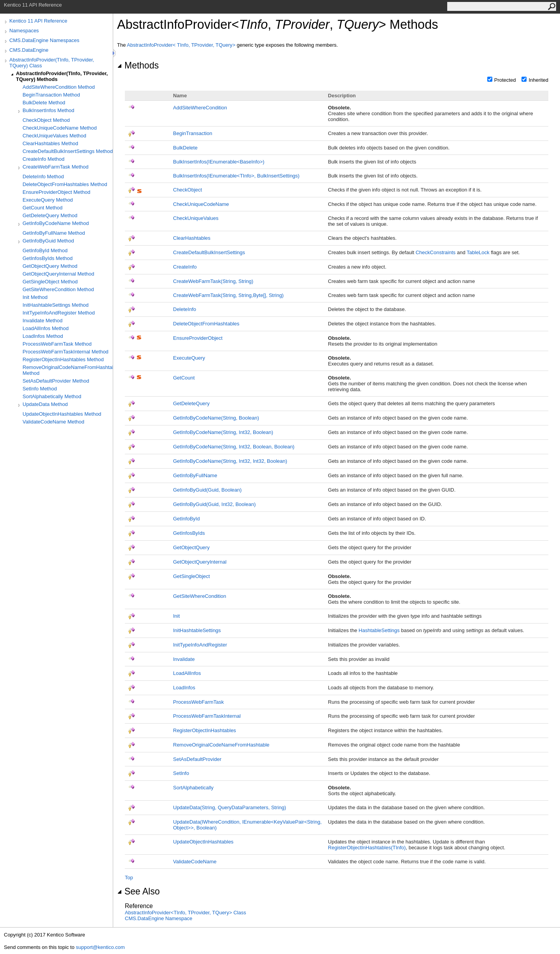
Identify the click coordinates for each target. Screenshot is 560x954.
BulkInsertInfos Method (48, 110)
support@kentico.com (100, 947)
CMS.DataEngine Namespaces (44, 40)
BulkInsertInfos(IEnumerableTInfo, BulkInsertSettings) (236, 176)
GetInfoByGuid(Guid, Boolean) (207, 490)
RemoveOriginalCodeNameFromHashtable (221, 745)
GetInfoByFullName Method (54, 233)
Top (129, 878)
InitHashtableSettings (197, 630)
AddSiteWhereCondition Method (59, 87)
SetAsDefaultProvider (197, 759)
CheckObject (187, 190)
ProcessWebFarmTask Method (57, 344)
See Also (138, 891)
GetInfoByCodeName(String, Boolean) (216, 418)
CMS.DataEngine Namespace (158, 918)
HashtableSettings (379, 630)
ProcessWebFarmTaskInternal (207, 716)
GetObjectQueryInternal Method (58, 274)
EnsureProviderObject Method (56, 192)
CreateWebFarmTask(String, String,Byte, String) (228, 295)
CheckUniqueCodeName (201, 204)
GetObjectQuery (191, 547)
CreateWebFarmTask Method (56, 167)
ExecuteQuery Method (48, 200)
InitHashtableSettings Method (56, 305)
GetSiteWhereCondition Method (58, 289)
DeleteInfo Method (43, 177)
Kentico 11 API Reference (38, 21)
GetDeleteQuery (191, 403)
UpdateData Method (45, 404)
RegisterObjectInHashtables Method (63, 359)
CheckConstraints (436, 252)
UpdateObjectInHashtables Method (62, 414)
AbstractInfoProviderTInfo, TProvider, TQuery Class (185, 913)
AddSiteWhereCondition (200, 108)
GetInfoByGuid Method (48, 241)
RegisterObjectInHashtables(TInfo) (367, 848)
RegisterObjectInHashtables (205, 730)
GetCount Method (43, 208)
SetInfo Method (40, 389)
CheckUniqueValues (196, 218)
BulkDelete (185, 148)
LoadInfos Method (43, 336)
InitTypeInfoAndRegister (200, 645)
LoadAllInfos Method (46, 328)
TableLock (478, 252)
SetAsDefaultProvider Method (56, 381)
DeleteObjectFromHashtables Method (65, 184)
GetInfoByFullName (195, 475)
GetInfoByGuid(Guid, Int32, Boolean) (214, 504)
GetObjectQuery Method (50, 266)
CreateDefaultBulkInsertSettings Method (68, 151)
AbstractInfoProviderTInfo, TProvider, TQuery (182, 45)
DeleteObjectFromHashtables (206, 324)
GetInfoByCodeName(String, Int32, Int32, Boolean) (230, 461)
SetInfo (181, 773)
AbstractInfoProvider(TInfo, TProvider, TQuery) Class (52, 63)
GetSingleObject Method (50, 282)
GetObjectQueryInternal (200, 562)
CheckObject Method (46, 120)
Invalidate (184, 659)
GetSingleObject (192, 576)
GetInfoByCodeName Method (56, 223)
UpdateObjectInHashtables (203, 842)
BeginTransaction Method (51, 95)
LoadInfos (184, 688)
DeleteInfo (185, 309)
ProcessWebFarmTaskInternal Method (66, 352)
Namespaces (24, 31)
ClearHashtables (192, 238)
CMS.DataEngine (29, 50)
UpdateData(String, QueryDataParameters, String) (229, 807)
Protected (505, 80)
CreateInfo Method (44, 159)
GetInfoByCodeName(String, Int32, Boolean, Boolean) (234, 447)
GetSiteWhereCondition (200, 596)
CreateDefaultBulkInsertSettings (209, 252)
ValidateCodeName (195, 862)
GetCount (184, 378)
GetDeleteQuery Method (50, 215)
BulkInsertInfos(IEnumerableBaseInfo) (219, 162)
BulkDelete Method (44, 103)
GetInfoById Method (45, 250)
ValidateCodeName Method (53, 422)
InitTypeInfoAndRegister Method (59, 313)
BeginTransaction (193, 133)
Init (176, 616)
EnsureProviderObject (198, 338)
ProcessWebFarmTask (199, 702)
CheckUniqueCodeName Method (60, 128)
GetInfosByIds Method (48, 258)
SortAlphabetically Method (52, 396)
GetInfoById (186, 519)
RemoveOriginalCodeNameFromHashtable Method (68, 370)
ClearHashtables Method (50, 143)
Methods (138, 65)
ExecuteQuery (189, 358)
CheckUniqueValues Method (54, 136)
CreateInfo (185, 267)
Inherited (538, 80)
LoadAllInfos (187, 673)
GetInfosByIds (189, 533)
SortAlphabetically (193, 788)
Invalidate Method (43, 321)
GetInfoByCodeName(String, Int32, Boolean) (223, 432)
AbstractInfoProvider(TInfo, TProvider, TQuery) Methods (62, 76)
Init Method (35, 297)
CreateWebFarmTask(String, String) (213, 281)
